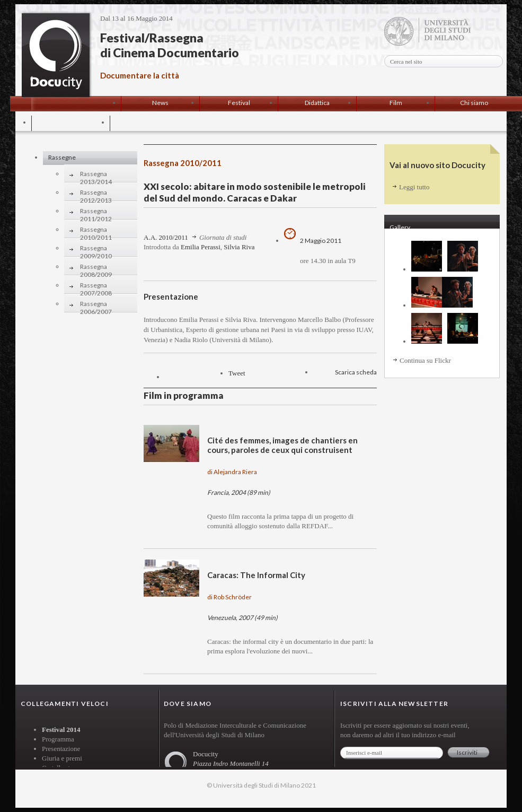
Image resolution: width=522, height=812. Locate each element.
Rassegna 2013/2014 (96, 175)
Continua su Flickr (425, 360)
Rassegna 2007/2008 (96, 287)
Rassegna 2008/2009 (96, 268)
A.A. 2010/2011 (166, 237)
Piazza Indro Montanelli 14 (231, 763)
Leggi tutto (414, 187)
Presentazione (61, 749)
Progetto (71, 122)
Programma (58, 739)
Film (396, 103)
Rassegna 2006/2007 (96, 305)
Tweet (237, 373)
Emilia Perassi (201, 247)
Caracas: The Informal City (256, 575)
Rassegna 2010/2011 (96, 231)
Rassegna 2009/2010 (96, 250)
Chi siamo (474, 103)
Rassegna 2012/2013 (96, 194)
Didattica (317, 103)
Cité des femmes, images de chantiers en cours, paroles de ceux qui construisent (282, 445)
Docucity (56, 55)
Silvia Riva (239, 247)
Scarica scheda (356, 372)
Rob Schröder (233, 597)
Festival (239, 103)
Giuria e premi (62, 758)
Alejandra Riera (235, 472)
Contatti (149, 122)
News (160, 103)
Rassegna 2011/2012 (96, 212)
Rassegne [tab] (62, 157)
